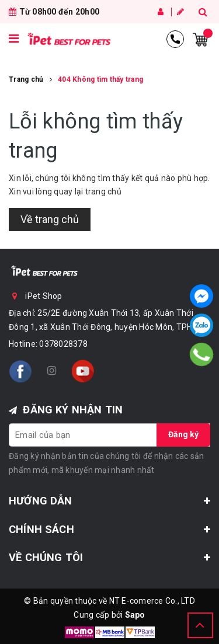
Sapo (135, 615)
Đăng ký (180, 12)
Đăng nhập (161, 12)
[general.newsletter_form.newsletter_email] (109, 435)
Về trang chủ (50, 219)
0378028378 (63, 344)
